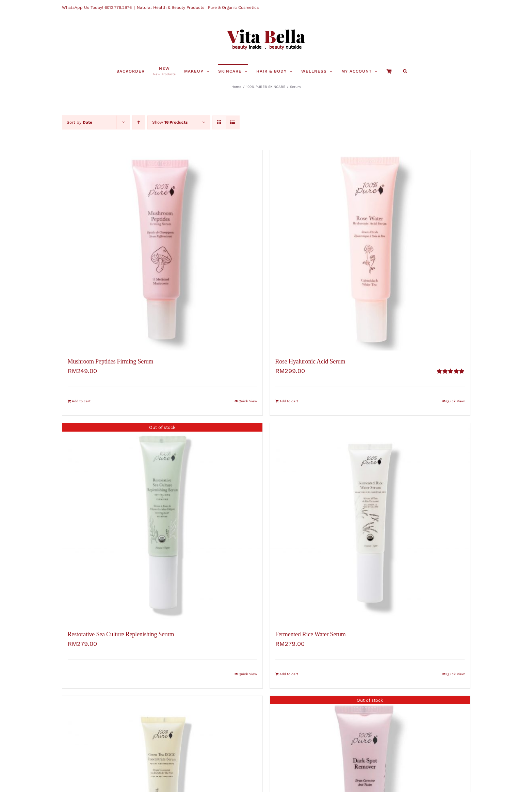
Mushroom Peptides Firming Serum (111, 361)
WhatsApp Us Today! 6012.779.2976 (97, 7)
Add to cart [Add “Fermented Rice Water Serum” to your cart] (289, 674)
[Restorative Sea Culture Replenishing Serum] (162, 523)
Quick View (248, 401)
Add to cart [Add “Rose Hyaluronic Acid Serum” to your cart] (289, 401)
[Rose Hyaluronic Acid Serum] (370, 250)
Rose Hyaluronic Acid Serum (310, 361)
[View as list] (233, 122)
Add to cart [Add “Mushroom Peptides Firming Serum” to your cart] (81, 401)
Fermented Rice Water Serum (311, 634)
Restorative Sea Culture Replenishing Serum (121, 634)
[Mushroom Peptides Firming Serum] (162, 250)
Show (170, 122)
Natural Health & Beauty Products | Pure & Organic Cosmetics (198, 7)
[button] (405, 71)
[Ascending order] (139, 122)
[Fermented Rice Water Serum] (370, 523)
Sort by (79, 122)
